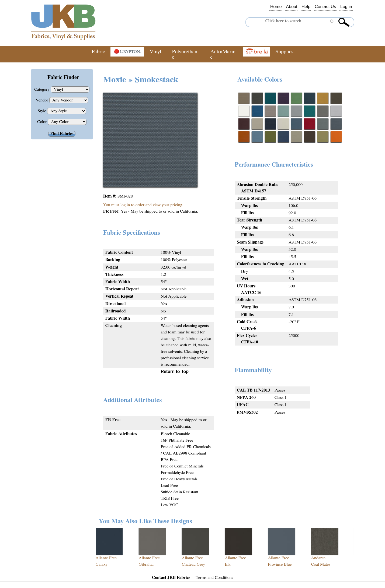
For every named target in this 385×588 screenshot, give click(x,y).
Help (306, 7)
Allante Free (106, 558)
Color (43, 122)
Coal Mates (321, 564)
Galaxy (102, 564)
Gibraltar (146, 564)
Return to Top (175, 372)
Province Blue (280, 564)
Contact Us (325, 7)
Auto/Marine (223, 54)
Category (42, 89)
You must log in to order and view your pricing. (143, 205)
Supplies (285, 52)
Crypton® (127, 52)
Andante (318, 558)
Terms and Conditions (215, 578)
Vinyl (155, 52)
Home (276, 7)
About (292, 7)
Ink (228, 564)
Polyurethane (185, 54)
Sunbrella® (257, 52)
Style (42, 111)
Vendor (42, 100)
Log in (346, 7)
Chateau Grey (193, 564)
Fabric (98, 52)
